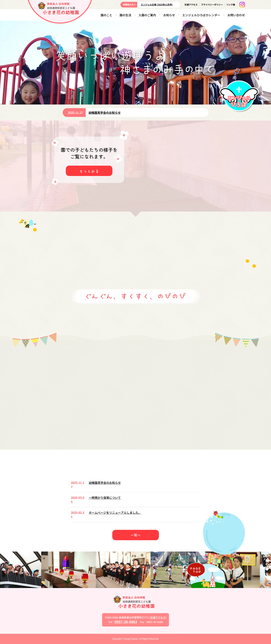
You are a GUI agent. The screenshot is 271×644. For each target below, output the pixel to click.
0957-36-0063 (126, 622)
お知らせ (169, 15)
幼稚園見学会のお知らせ (105, 113)
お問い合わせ (236, 15)
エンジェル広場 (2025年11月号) (157, 4)
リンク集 (231, 4)
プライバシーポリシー (212, 4)
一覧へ (136, 535)
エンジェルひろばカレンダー (201, 15)
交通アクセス (191, 4)
